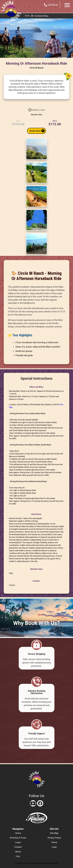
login (54, 847)
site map (54, 833)
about (18, 852)
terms (54, 842)
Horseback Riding (41, 16)
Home (27, 16)
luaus (18, 842)
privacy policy (54, 838)
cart (18, 856)
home (18, 833)
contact (18, 847)
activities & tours (18, 838)
